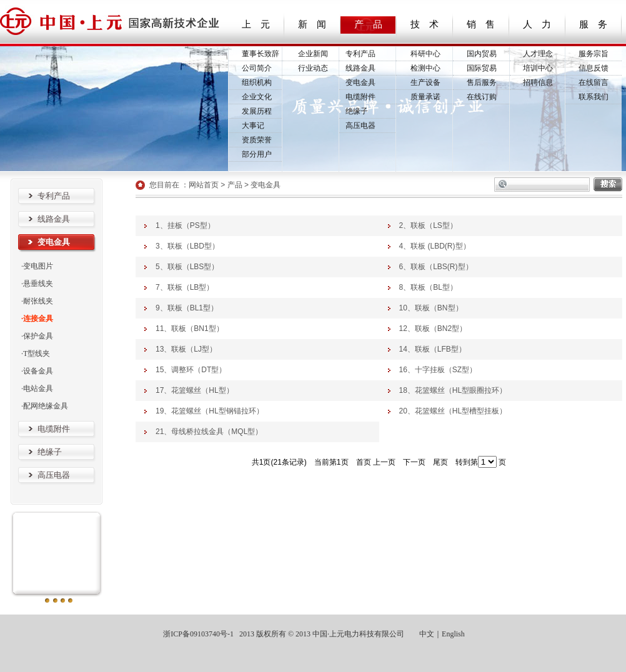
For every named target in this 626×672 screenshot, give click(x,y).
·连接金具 (37, 319)
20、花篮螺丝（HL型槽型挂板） (453, 411)
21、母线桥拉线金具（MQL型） (209, 432)
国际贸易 (482, 68)
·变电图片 (37, 266)
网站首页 (204, 185)
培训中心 (538, 68)
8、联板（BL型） (428, 287)
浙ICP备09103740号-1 (197, 634)
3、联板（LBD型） (187, 246)
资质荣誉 (257, 140)
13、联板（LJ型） (186, 349)
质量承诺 (425, 97)
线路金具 (360, 68)
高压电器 (360, 126)
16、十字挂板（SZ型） (438, 370)
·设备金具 (37, 371)
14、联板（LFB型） (433, 349)
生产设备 (425, 82)
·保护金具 (37, 336)
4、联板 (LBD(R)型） (435, 246)
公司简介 (257, 68)
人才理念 (538, 54)
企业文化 (257, 97)
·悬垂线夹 (37, 284)
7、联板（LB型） (185, 287)
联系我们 (594, 97)
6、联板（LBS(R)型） (436, 267)
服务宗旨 (594, 54)
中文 (427, 634)
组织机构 (257, 82)
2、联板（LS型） (428, 225)
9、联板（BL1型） (187, 308)
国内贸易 (482, 54)
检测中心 (425, 68)
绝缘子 (357, 111)
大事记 (253, 126)
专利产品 (360, 54)
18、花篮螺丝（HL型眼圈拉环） (453, 390)
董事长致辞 (261, 54)
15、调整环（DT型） (191, 370)
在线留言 (594, 82)
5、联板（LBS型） (187, 267)
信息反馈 (594, 68)
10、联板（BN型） (431, 308)
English (453, 634)
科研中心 (425, 54)
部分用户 (257, 154)
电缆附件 (360, 97)
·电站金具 (37, 388)
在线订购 (482, 97)
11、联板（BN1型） (190, 329)
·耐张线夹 (37, 301)
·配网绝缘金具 (45, 406)
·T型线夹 (36, 353)
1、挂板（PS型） (185, 225)
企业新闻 (313, 54)
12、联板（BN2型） (433, 329)
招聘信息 (538, 82)
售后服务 (482, 82)
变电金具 (360, 82)
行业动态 (313, 68)
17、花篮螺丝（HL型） (195, 390)
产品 (235, 185)
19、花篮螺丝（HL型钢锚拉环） (210, 411)
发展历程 (257, 111)
